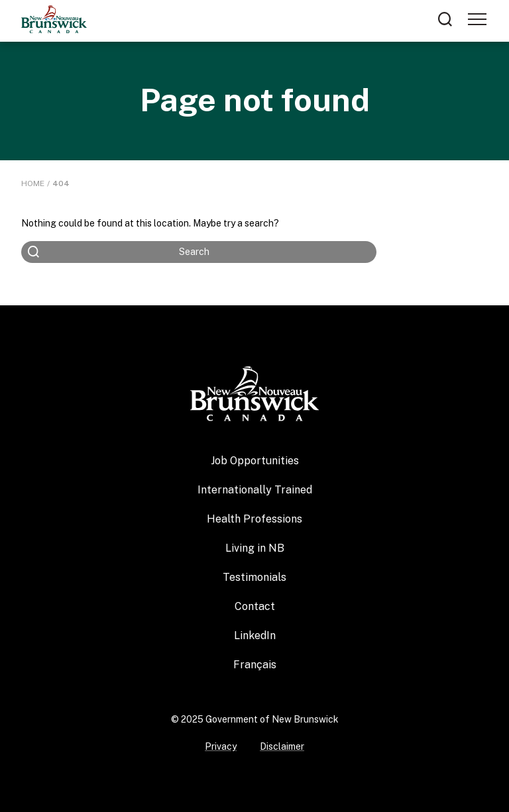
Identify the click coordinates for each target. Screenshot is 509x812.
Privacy (221, 746)
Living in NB (255, 548)
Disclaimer (282, 746)
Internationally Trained (255, 490)
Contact (255, 606)
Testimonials (254, 577)
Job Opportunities (255, 461)
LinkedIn (255, 635)
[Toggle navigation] (477, 19)
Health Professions (254, 519)
